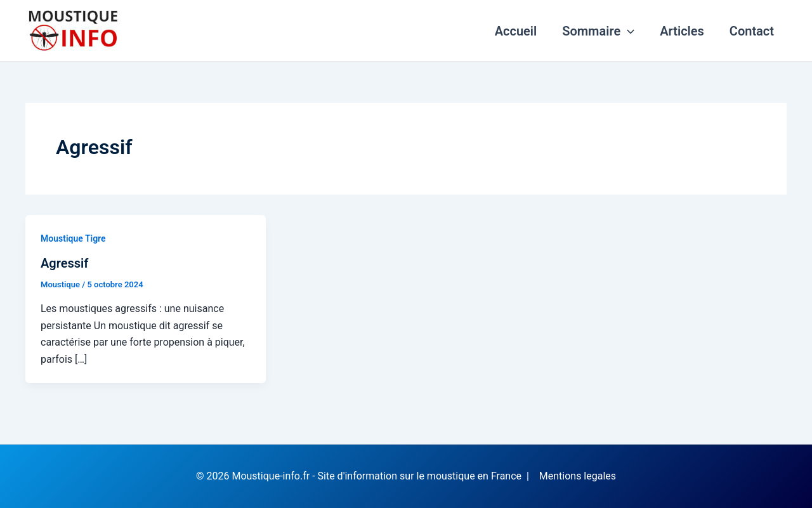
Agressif (64, 263)
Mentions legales (578, 476)
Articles (682, 31)
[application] (627, 31)
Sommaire (598, 31)
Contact (752, 31)
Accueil (516, 31)
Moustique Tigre (73, 238)
